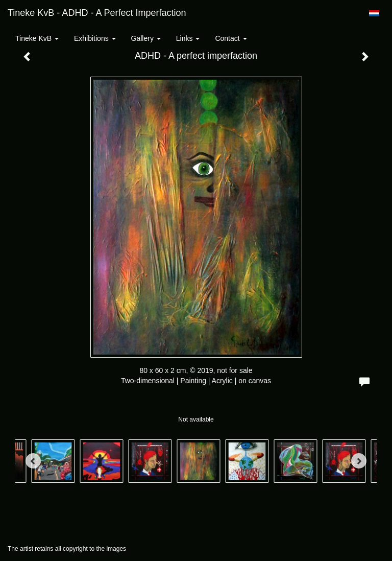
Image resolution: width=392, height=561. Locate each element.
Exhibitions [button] (95, 38)
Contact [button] (231, 38)
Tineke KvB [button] (37, 38)
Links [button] (188, 38)
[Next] (359, 461)
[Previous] (33, 461)
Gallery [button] (146, 38)
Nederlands (374, 13)
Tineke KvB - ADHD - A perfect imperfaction (97, 13)
